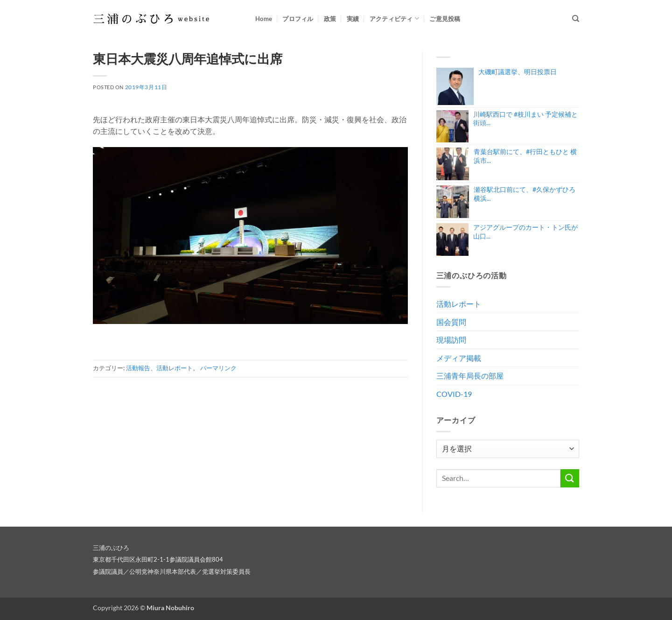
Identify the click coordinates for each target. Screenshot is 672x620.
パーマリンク (218, 368)
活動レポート (175, 368)
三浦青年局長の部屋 (470, 376)
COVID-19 (454, 394)
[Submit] (570, 478)
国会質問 (451, 322)
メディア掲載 (459, 358)
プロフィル (298, 19)
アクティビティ (394, 18)
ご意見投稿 (445, 19)
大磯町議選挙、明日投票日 (518, 72)
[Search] (576, 19)
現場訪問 (451, 340)
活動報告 (138, 368)
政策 (330, 19)
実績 (353, 19)
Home (264, 19)
